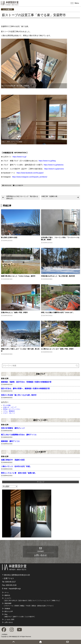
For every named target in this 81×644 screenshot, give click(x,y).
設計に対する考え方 (11, 601)
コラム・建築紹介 (9, 411)
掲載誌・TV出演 (25, 606)
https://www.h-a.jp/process (54, 169)
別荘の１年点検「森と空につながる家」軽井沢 (19, 395)
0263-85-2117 (10, 582)
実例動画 (7, 609)
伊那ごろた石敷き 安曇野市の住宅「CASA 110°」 (58, 312)
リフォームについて (44, 601)
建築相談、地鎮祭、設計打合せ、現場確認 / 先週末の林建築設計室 (26, 382)
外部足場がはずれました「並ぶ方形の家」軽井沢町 (58, 276)
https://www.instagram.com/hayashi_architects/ (30, 177)
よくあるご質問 (9, 619)
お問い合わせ (9, 622)
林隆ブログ (41, 374)
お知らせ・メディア (10, 407)
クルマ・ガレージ (9, 413)
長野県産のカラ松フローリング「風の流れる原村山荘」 (22, 197)
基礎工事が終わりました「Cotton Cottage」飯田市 (18, 276)
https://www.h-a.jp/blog (47, 161)
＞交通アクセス (8, 578)
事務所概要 (8, 603)
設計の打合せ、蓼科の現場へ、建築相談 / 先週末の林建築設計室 (25, 388)
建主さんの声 (9, 611)
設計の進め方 (23, 601)
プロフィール (9, 606)
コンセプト (8, 598)
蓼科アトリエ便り (40, 420)
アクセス (50, 606)
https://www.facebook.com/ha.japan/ (30, 173)
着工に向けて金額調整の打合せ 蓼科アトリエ (19, 435)
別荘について (33, 601)
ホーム (7, 592)
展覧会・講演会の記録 (39, 606)
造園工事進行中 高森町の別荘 (13, 460)
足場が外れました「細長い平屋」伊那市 (14, 312)
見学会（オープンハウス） (12, 409)
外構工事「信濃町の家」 (50, 196)
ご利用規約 (4, 634)
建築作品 (7, 595)
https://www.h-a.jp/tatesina (54, 165)
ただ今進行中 (7, 9)
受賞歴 (17, 606)
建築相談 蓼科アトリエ (10, 441)
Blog (6, 614)
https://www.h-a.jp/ (19, 157)
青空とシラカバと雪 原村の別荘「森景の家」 (19, 473)
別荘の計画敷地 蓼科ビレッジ (13, 428)
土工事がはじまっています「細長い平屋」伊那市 (57, 349)
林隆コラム (56, 601)
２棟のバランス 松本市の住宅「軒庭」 (16, 466)
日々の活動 (7, 405)
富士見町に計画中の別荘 (9, 237)
